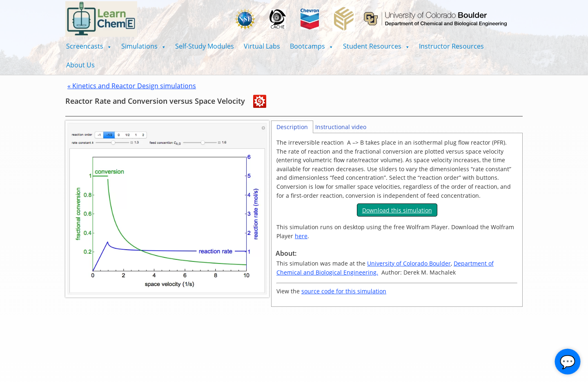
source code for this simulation (344, 291)
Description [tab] (292, 127)
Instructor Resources (451, 46)
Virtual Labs (262, 46)
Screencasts (89, 46)
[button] (89, 46)
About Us (80, 65)
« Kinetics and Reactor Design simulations (132, 86)
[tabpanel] (397, 220)
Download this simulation (397, 210)
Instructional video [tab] (341, 127)
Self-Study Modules (205, 46)
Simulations (144, 46)
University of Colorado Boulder (409, 263)
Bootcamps (312, 46)
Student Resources (376, 46)
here (301, 236)
